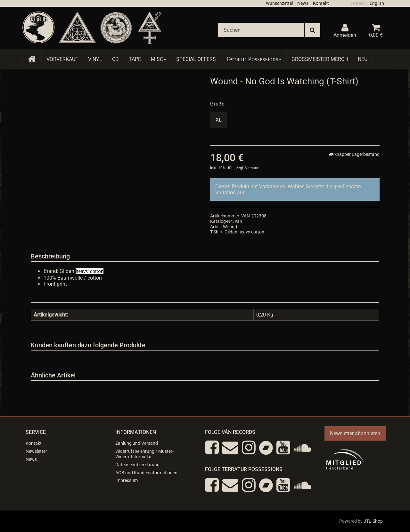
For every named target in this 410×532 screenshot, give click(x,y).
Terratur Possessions (254, 59)
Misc (159, 59)
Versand (252, 168)
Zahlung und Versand (137, 443)
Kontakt (321, 3)
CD (115, 59)
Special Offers (196, 59)
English (377, 3)
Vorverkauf (62, 59)
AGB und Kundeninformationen (146, 473)
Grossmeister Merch (320, 59)
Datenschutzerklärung (137, 465)
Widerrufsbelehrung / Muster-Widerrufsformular (144, 454)
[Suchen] (261, 30)
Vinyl (95, 59)
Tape (135, 59)
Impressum (127, 480)
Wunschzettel (279, 3)
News (303, 3)
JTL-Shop (373, 521)
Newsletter (36, 451)
